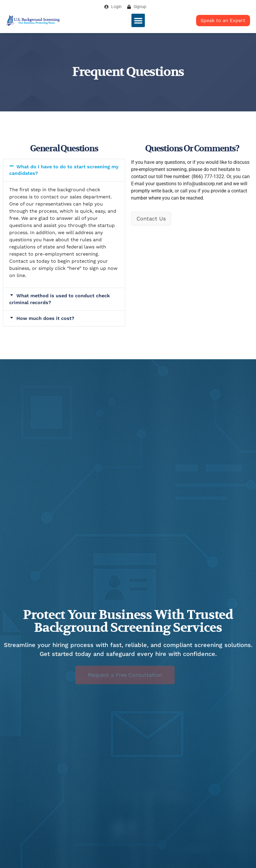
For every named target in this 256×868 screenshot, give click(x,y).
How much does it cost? (45, 318)
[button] (138, 20)
